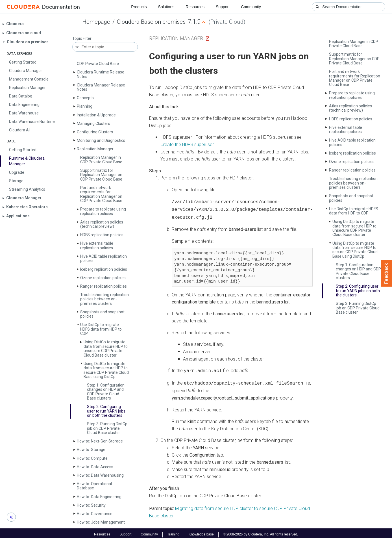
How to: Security (91, 505)
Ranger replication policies (104, 286)
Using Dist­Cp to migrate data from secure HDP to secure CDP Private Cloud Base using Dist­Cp (106, 370)
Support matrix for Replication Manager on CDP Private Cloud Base (101, 175)
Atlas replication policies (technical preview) (102, 224)
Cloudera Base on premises (151, 22)
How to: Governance (95, 514)
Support (223, 7)
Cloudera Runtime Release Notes (101, 74)
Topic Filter (82, 39)
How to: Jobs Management (101, 522)
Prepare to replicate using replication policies (103, 211)
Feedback (386, 274)
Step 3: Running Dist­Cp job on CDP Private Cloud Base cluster (107, 428)
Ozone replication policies (103, 278)
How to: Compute (92, 458)
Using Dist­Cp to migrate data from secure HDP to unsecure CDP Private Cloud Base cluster (106, 348)
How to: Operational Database (94, 486)
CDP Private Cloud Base (98, 64)
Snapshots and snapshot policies (102, 314)
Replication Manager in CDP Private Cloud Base (101, 160)
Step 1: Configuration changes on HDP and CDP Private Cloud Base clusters (106, 392)
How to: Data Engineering (99, 497)
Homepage (96, 22)
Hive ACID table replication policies (104, 258)
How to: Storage (91, 450)
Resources (195, 7)
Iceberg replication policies (104, 269)
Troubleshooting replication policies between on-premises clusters (104, 299)
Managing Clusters (93, 123)
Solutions (166, 7)
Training (173, 532)
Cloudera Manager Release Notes (101, 87)
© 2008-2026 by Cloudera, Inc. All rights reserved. (261, 532)
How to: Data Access (95, 467)
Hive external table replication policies (97, 245)
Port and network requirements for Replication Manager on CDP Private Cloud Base (101, 194)
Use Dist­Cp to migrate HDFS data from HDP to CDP (101, 329)
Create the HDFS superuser (187, 145)
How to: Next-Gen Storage (100, 441)
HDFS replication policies (102, 235)
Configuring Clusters (95, 132)
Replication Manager (95, 149)
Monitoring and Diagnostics (101, 140)
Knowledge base (201, 532)
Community (251, 7)
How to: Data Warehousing (100, 475)
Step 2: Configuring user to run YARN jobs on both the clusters (106, 411)
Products (139, 7)
